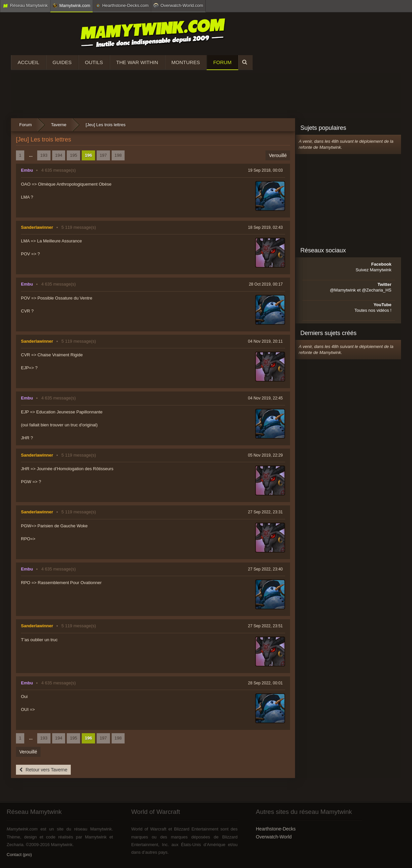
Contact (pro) (19, 855)
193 (44, 155)
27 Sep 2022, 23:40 (265, 569)
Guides (62, 62)
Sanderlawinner (37, 227)
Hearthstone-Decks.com (122, 6)
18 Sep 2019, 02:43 (265, 227)
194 (59, 155)
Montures (186, 62)
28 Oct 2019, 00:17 (266, 284)
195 (73, 155)
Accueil (28, 62)
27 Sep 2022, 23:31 (265, 512)
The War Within (137, 62)
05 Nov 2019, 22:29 (265, 455)
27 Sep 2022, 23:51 (265, 626)
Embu (27, 170)
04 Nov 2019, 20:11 (265, 341)
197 (103, 155)
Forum (222, 62)
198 (118, 155)
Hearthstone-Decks (276, 829)
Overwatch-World (274, 837)
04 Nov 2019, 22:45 (265, 398)
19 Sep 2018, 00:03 (265, 170)
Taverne (59, 125)
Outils (94, 62)
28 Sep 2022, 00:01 (265, 683)
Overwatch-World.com (178, 5)
